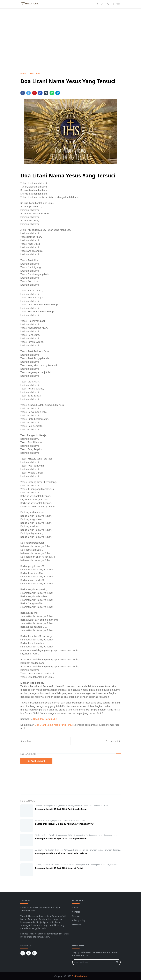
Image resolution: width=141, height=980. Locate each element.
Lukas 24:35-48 (41, 850)
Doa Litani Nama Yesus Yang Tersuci (54, 725)
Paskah (52, 835)
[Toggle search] (113, 4)
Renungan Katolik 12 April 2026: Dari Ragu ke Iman (61, 809)
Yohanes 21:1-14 (117, 865)
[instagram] (102, 4)
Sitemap (76, 916)
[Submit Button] (117, 962)
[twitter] (29, 953)
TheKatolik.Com (79, 976)
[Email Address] (93, 962)
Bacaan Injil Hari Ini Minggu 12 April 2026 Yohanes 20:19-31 (65, 824)
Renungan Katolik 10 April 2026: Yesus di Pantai (59, 868)
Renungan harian (66, 806)
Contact (76, 912)
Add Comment (36, 761)
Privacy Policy (79, 920)
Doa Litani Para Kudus (45, 719)
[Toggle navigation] (118, 4)
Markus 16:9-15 (42, 835)
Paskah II (39, 806)
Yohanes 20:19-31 (101, 806)
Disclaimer (77, 924)
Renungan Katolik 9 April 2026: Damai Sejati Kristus (61, 853)
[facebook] (97, 4)
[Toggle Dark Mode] (108, 4)
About (75, 908)
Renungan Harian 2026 (84, 806)
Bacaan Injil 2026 (42, 820)
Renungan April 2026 (64, 835)
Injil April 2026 (56, 820)
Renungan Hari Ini (51, 806)
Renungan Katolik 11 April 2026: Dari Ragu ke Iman (61, 839)
